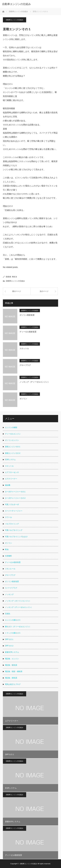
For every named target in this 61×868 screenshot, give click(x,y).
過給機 (8, 485)
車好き (15, 277)
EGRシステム (10, 460)
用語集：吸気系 (11, 665)
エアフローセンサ (12, 472)
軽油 (7, 549)
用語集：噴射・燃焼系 (14, 671)
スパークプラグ (11, 588)
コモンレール (10, 569)
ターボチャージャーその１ (15, 492)
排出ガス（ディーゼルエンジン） (18, 627)
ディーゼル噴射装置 (28, 332)
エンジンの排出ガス (13, 620)
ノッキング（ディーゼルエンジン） (35, 382)
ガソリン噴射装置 (27, 315)
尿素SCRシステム (12, 652)
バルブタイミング (12, 524)
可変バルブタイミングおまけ (16, 537)
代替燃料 (8, 556)
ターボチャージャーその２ (15, 498)
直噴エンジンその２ (13, 453)
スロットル (24, 348)
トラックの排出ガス (13, 633)
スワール (8, 517)
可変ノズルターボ (12, 504)
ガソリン (23, 399)
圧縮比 (8, 614)
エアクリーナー (11, 479)
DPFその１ (9, 639)
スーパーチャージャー (14, 511)
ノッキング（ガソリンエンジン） (18, 601)
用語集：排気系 (11, 678)
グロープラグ (25, 365)
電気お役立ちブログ (13, 684)
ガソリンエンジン (12, 440)
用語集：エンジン (12, 659)
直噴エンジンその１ (13, 447)
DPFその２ (9, 646)
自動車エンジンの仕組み (15, 20)
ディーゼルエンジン (13, 434)
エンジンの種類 (11, 427)
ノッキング (9, 594)
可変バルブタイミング (14, 530)
